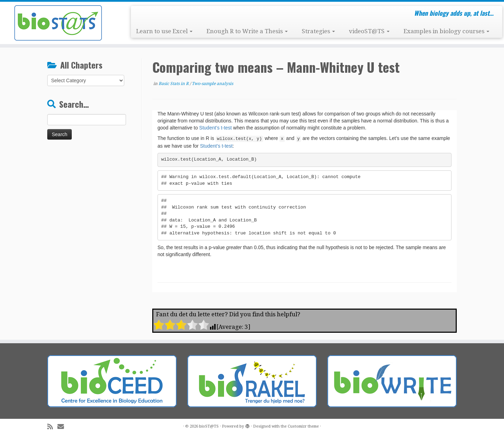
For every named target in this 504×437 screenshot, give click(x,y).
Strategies (318, 31)
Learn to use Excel (164, 31)
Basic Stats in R (174, 84)
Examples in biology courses (446, 31)
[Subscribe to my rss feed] (52, 427)
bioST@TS (209, 426)
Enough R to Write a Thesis (247, 31)
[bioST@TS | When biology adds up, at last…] (58, 23)
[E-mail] (63, 427)
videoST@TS (369, 31)
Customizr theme (303, 426)
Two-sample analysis (212, 84)
